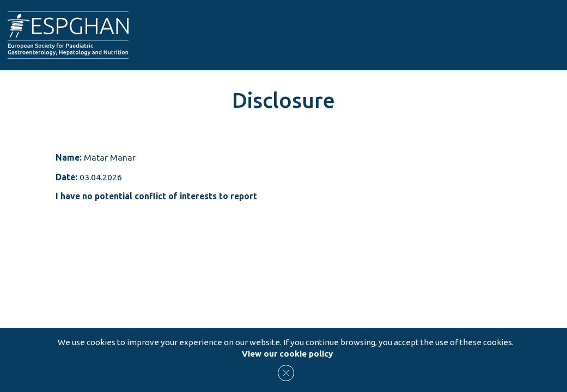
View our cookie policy (287, 354)
